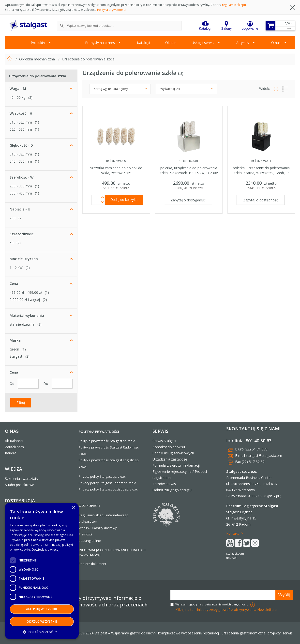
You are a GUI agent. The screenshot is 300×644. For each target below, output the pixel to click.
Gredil (14, 349)
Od (12, 384)
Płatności (85, 534)
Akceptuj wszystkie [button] (42, 609)
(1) (37, 122)
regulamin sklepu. (234, 5)
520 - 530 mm (21, 129)
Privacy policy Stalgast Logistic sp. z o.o (108, 489)
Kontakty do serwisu (169, 447)
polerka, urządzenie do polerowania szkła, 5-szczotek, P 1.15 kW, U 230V (189, 170)
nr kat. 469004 (261, 161)
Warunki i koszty (91, 528)
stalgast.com (235, 553)
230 (13, 218)
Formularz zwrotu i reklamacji (176, 465)
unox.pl (231, 558)
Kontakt (232, 533)
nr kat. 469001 (189, 161)
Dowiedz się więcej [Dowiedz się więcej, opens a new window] (45, 550)
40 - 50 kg (17, 97)
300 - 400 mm (21, 193)
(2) (30, 97)
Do (46, 384)
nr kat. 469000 (116, 161)
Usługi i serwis (203, 43)
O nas (276, 43)
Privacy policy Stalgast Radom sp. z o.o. (108, 483)
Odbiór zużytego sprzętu (172, 490)
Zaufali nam (14, 447)
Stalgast (16, 356)
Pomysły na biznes (100, 43)
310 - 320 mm (21, 154)
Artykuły (243, 43)
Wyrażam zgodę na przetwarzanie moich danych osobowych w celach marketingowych (212, 604)
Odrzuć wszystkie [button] (42, 622)
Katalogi (143, 43)
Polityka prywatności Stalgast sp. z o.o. (107, 441)
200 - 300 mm (21, 186)
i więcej (25, 300)
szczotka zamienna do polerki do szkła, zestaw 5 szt (116, 170)
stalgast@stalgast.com (264, 455)
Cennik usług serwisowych (173, 453)
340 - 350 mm (21, 161)
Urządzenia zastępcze (170, 459)
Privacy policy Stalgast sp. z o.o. (102, 476)
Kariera (11, 453)
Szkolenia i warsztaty (22, 479)
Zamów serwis (164, 484)
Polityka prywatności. (112, 10)
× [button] (73, 508)
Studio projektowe (20, 485)
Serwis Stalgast (165, 441)
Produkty (38, 43)
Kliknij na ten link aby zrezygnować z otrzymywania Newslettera (226, 609)
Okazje (171, 43)
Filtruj (21, 402)
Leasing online (90, 541)
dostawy (110, 528)
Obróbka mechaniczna (37, 59)
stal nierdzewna (22, 324)
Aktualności (14, 441)
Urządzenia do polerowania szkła (88, 59)
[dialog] (42, 571)
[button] (42, 632)
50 (12, 243)
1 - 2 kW (16, 268)
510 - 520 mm (21, 122)
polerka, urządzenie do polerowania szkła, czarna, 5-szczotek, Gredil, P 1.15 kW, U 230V (261, 173)
